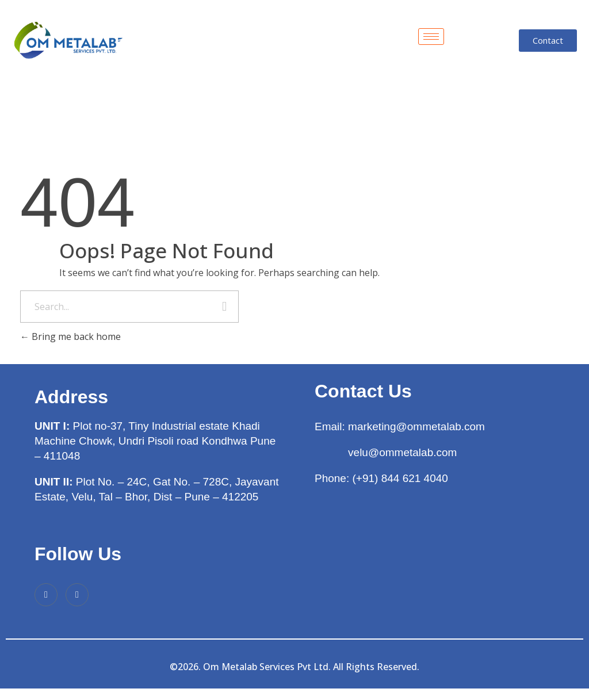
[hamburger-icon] (431, 37)
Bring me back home (70, 336)
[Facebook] (46, 595)
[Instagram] (77, 595)
